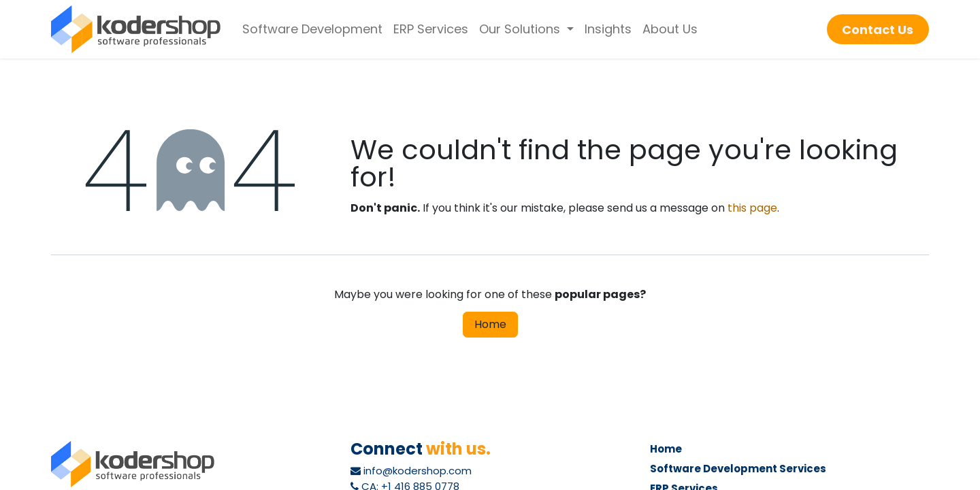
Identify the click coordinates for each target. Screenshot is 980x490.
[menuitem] (312, 29)
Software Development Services (738, 469)
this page (752, 208)
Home (490, 324)
